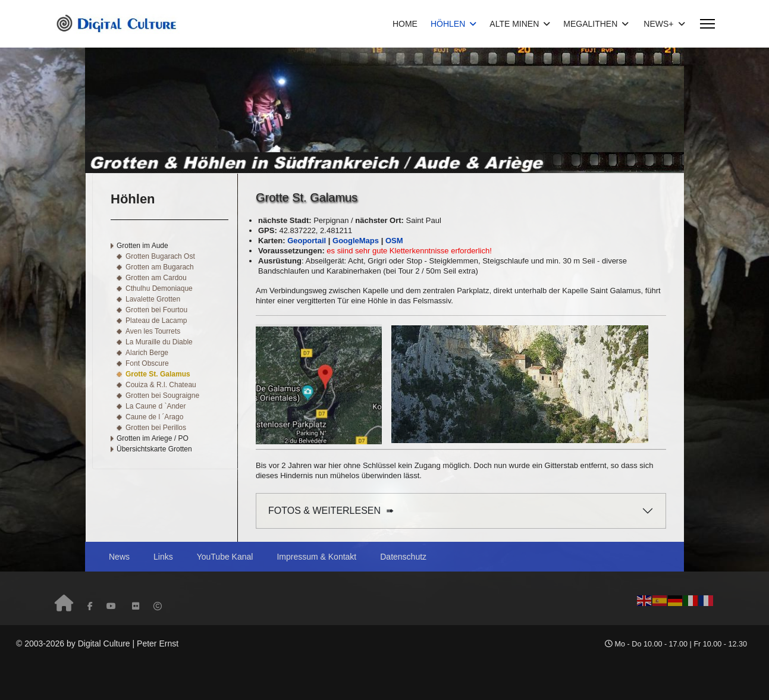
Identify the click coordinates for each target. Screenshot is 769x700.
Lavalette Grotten (153, 299)
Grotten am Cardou (156, 278)
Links (163, 557)
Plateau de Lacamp (156, 321)
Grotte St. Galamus (158, 374)
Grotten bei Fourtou (156, 310)
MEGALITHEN (590, 24)
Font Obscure (147, 363)
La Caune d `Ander (156, 406)
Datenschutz (403, 557)
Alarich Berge (147, 353)
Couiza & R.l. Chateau (161, 385)
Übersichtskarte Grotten (154, 449)
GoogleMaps (356, 241)
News (119, 557)
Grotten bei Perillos (156, 428)
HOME (405, 24)
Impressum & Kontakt (316, 557)
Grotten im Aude (142, 246)
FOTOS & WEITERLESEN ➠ (331, 511)
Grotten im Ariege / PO (153, 438)
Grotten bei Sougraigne (162, 395)
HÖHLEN (448, 24)
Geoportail (307, 241)
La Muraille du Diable (159, 342)
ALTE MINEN (514, 24)
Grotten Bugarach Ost (160, 256)
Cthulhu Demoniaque (159, 288)
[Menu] (707, 24)
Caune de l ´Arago (154, 417)
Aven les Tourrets (153, 331)
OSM (394, 241)
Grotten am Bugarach (160, 267)
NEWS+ (658, 24)
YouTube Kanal (225, 557)
